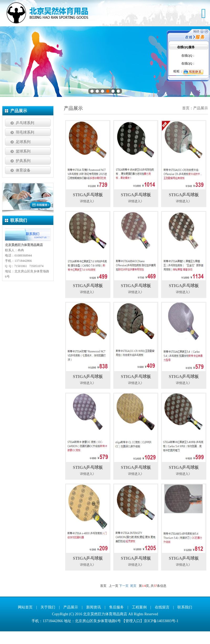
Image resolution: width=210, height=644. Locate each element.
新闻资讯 (94, 620)
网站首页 (25, 620)
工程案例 (139, 620)
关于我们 (48, 620)
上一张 (6, 68)
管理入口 (133, 634)
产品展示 (201, 121)
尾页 (133, 598)
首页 (186, 121)
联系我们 (185, 620)
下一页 (124, 598)
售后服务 (116, 620)
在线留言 (162, 620)
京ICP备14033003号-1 (161, 634)
